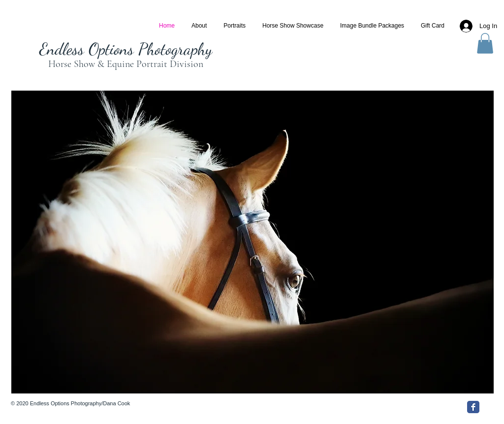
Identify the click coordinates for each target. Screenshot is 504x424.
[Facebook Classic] (473, 407)
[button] (485, 43)
